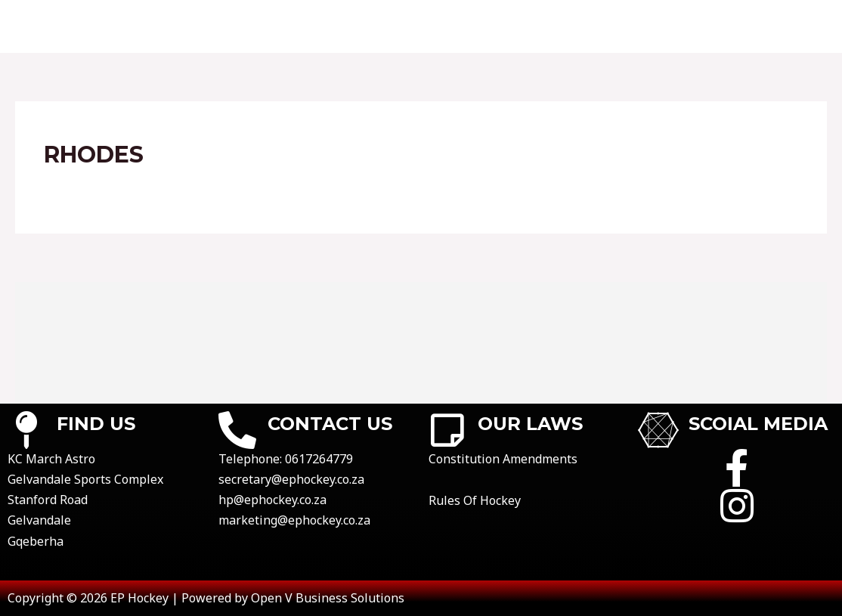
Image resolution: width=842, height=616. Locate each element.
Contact (255, 26)
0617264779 (319, 459)
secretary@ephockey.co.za (291, 479)
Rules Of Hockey (475, 500)
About (180, 26)
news (798, 26)
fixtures (338, 26)
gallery (731, 26)
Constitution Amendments (503, 459)
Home (116, 26)
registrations (631, 26)
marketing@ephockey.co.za (294, 520)
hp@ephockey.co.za (272, 500)
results (416, 26)
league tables (512, 26)
